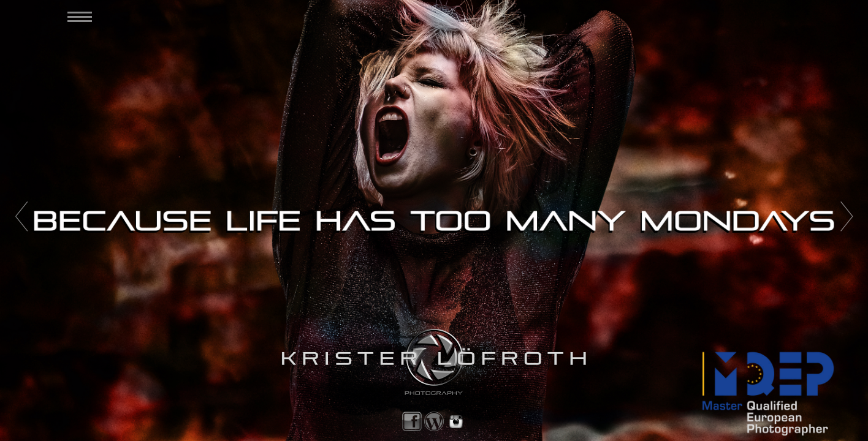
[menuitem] (76, 17)
